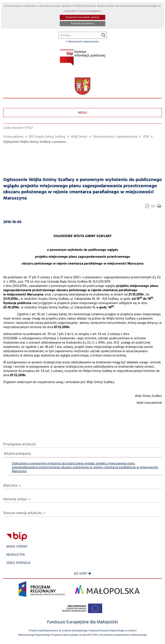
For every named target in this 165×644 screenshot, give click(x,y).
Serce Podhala (18, 563)
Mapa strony (17, 547)
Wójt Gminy (79, 137)
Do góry (83, 574)
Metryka (10, 486)
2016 (146, 137)
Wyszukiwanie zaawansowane (82, 42)
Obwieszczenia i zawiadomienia (115, 137)
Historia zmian (15, 499)
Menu (82, 113)
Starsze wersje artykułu (23, 513)
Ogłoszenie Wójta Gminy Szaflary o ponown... (35, 142)
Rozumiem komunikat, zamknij (82, 17)
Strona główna (13, 137)
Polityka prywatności (83, 24)
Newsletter (16, 555)
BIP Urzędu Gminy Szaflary (47, 137)
